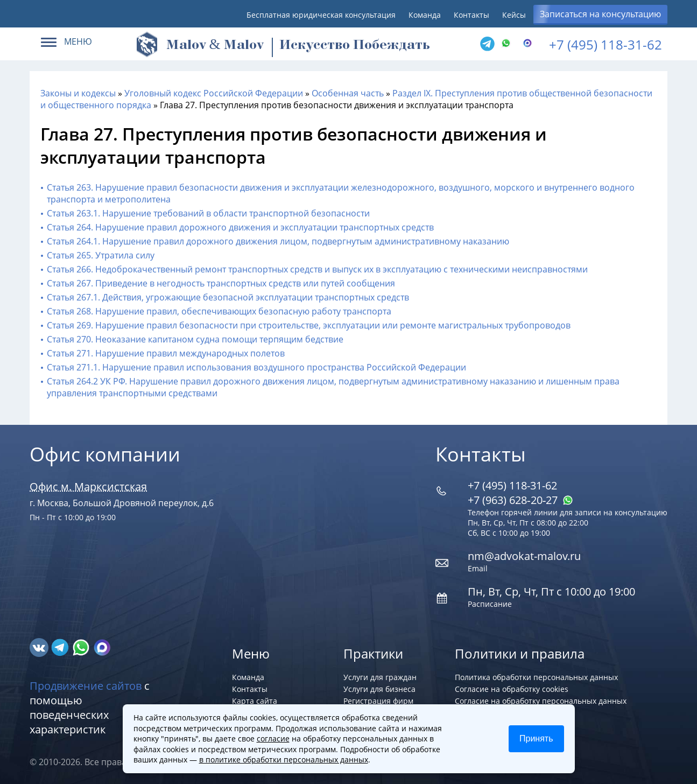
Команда (425, 15)
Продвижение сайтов (86, 686)
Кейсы (514, 15)
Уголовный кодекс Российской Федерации (214, 93)
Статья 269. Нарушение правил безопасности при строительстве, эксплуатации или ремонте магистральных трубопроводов (309, 325)
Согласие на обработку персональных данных (541, 701)
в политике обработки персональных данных (284, 759)
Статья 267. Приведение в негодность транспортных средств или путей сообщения (221, 283)
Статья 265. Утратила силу (101, 255)
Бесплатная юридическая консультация (321, 15)
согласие (273, 738)
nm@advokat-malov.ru (524, 556)
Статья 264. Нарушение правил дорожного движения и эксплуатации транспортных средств (240, 227)
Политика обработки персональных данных (536, 677)
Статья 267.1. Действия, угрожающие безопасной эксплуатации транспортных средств (228, 297)
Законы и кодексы (78, 93)
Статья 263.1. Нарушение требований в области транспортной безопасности (208, 213)
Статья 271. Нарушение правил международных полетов (166, 353)
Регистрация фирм (378, 701)
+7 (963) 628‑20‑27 (520, 500)
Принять (536, 738)
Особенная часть (348, 93)
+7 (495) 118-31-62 (606, 44)
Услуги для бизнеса (379, 689)
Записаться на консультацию (600, 14)
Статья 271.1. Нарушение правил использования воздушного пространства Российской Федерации (256, 367)
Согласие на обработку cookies (512, 689)
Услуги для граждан (380, 677)
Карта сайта (255, 701)
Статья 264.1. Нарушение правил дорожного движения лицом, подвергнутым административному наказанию (278, 241)
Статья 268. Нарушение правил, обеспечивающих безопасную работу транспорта (219, 311)
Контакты (471, 15)
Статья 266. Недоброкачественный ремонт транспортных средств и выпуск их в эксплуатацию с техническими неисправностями (317, 269)
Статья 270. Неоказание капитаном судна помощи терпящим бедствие (195, 339)
